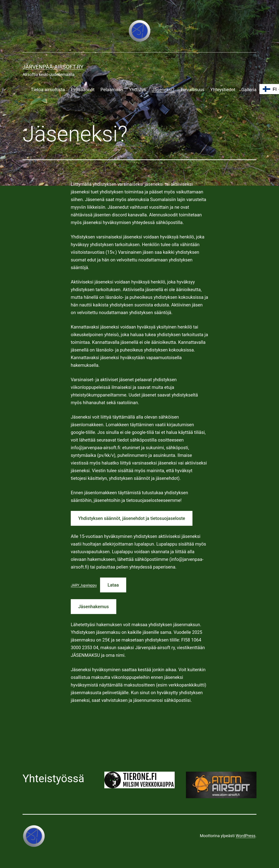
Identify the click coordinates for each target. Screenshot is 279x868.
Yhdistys (137, 90)
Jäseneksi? (163, 90)
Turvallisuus (192, 90)
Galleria (249, 90)
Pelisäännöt (83, 90)
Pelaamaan (112, 90)
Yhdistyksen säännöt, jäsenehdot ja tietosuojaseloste (132, 518)
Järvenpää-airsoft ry (53, 67)
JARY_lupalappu (84, 585)
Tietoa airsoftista (48, 90)
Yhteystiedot (223, 90)
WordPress (246, 836)
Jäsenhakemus (94, 607)
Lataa (113, 585)
